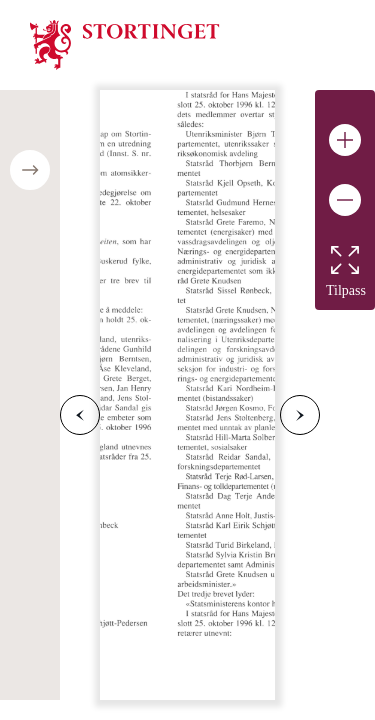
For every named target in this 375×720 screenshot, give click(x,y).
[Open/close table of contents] (30, 170)
